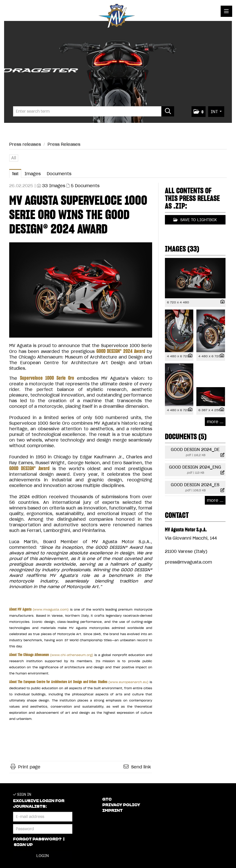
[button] (199, 112)
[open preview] (81, 290)
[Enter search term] (94, 111)
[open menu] (226, 11)
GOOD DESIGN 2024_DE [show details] (195, 449)
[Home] (118, 17)
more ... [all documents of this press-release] (215, 500)
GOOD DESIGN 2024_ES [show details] (195, 485)
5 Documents (85, 186)
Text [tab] (15, 174)
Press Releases (64, 144)
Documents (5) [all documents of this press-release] (186, 436)
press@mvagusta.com (188, 562)
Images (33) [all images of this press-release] (182, 249)
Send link (141, 767)
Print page (29, 767)
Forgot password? (38, 839)
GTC (107, 799)
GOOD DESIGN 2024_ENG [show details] (195, 467)
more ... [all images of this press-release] (215, 422)
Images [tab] (33, 174)
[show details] (221, 302)
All (14, 158)
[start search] (168, 111)
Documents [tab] (59, 174)
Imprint (113, 811)
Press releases (25, 144)
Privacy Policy (121, 805)
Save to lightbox (195, 220)
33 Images (54, 186)
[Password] (43, 829)
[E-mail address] (43, 817)
